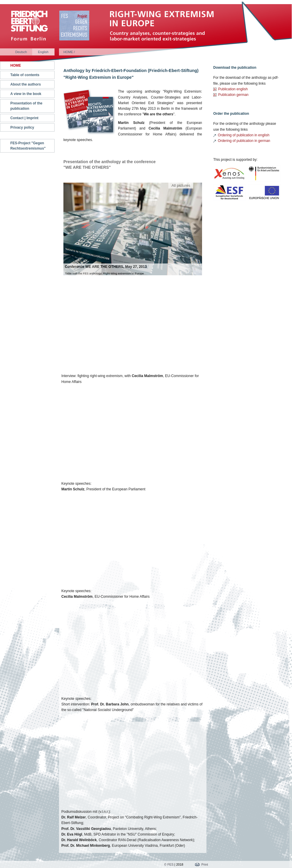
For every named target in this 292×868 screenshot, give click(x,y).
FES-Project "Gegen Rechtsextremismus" (28, 146)
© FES (169, 864)
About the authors (26, 84)
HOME (16, 65)
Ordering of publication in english (244, 135)
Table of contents (25, 75)
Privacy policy (22, 127)
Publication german (233, 95)
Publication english (233, 89)
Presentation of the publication (26, 106)
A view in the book (26, 94)
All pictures (181, 185)
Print (205, 864)
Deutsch (21, 52)
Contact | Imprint (24, 118)
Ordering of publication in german (244, 141)
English (43, 52)
